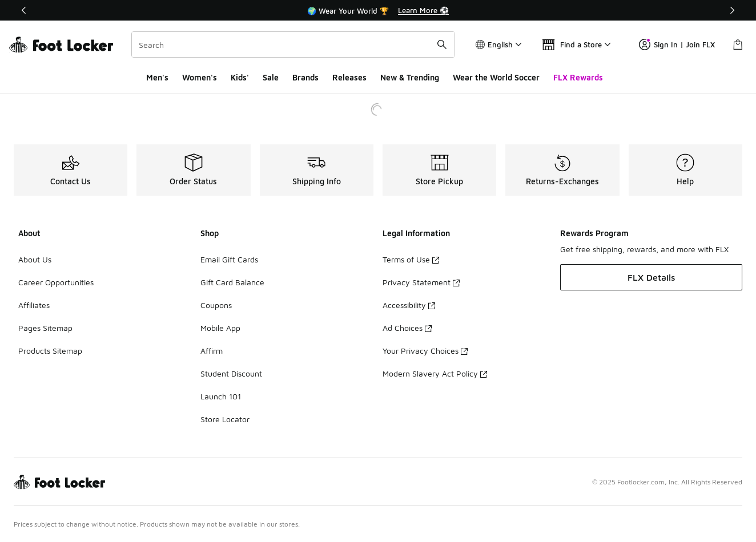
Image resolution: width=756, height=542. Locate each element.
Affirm (212, 351)
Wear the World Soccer (496, 77)
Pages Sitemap (45, 328)
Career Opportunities (56, 282)
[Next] (732, 10)
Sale (271, 77)
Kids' (240, 77)
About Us (35, 259)
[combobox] (293, 45)
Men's (157, 77)
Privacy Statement (421, 282)
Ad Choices (407, 328)
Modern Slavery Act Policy (435, 373)
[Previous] (24, 10)
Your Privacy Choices (425, 351)
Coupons (216, 305)
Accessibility (409, 305)
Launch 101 (221, 396)
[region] (378, 10)
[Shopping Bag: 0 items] (738, 45)
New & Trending (410, 77)
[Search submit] (442, 45)
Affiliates (34, 305)
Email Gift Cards (229, 259)
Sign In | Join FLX (677, 45)
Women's (200, 77)
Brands (305, 77)
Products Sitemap (50, 351)
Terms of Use (411, 259)
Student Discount (231, 373)
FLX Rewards (578, 77)
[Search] (293, 45)
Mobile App (220, 328)
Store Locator (225, 419)
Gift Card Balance (232, 282)
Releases (349, 77)
